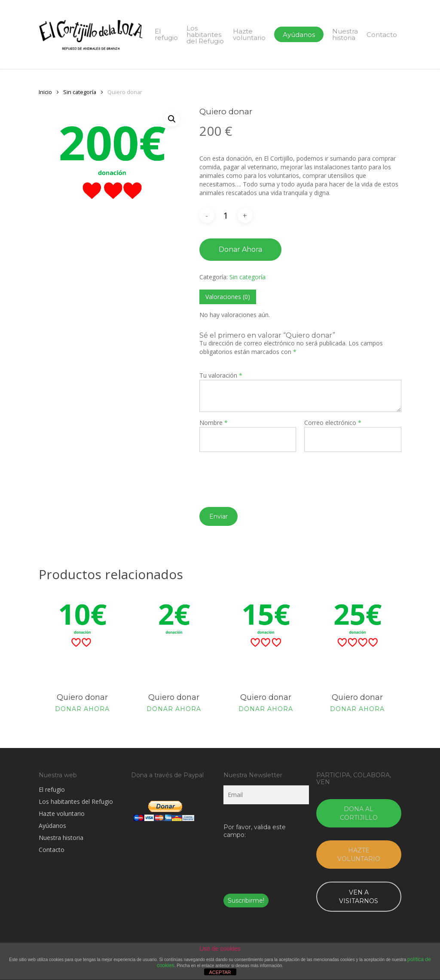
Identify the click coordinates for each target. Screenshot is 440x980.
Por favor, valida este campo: (255, 831)
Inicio (45, 92)
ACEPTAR (220, 972)
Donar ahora (240, 249)
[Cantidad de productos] (226, 216)
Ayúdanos (52, 826)
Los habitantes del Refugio (76, 801)
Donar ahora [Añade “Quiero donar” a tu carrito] (82, 709)
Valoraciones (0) (228, 297)
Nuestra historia (61, 838)
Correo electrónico (333, 423)
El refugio (52, 789)
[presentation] (265, 473)
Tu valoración (221, 375)
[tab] (228, 297)
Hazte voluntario (62, 814)
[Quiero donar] (82, 638)
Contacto (52, 850)
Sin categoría (80, 92)
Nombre (214, 423)
